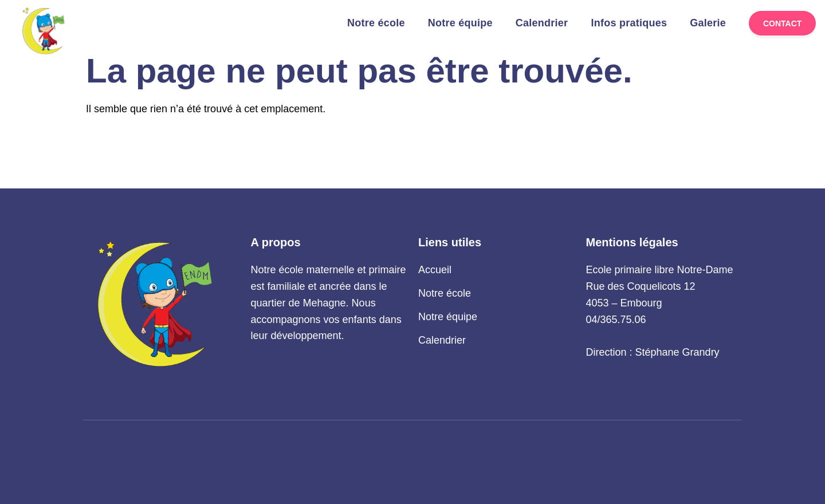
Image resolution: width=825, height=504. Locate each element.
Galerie (708, 23)
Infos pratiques (629, 23)
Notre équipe (460, 23)
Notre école (376, 23)
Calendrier (542, 23)
